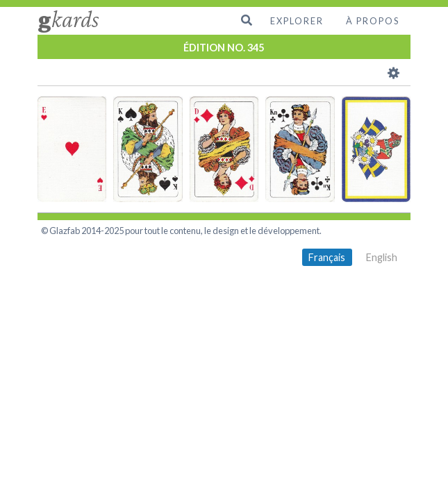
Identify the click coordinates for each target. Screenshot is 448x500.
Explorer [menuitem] (297, 21)
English (382, 257)
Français (327, 257)
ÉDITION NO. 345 (224, 48)
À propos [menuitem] (373, 21)
